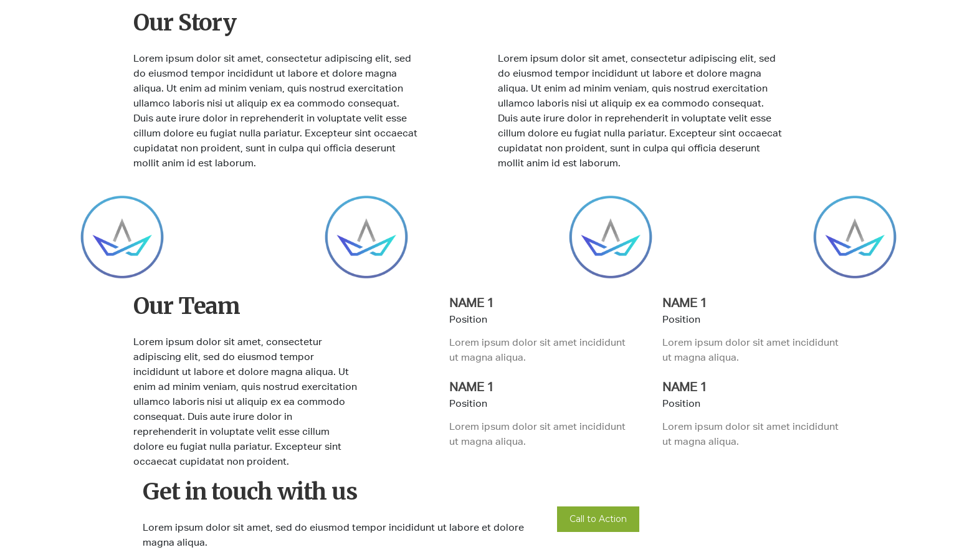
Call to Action (598, 519)
